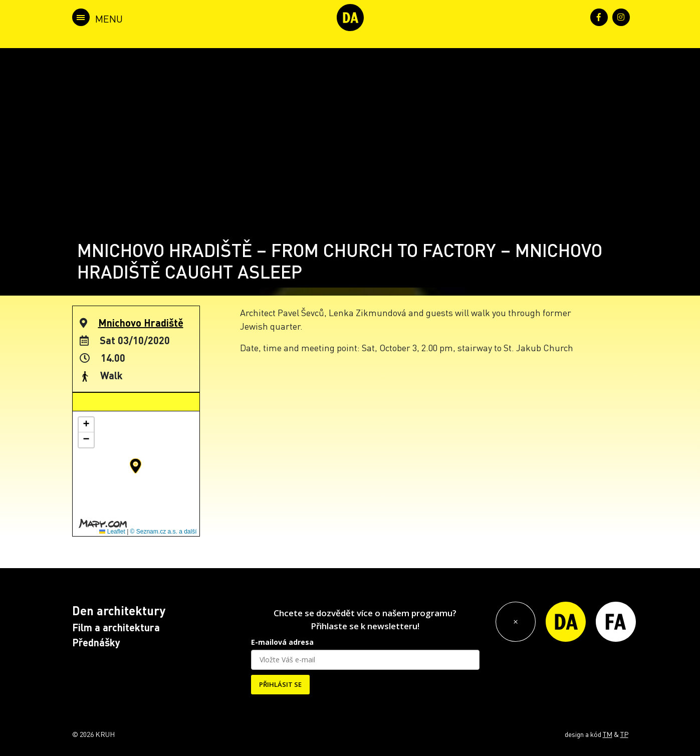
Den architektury (119, 610)
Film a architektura (116, 627)
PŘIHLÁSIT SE (280, 684)
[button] (136, 466)
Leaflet (112, 532)
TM (608, 734)
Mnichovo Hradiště (141, 323)
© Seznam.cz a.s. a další (164, 532)
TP (624, 734)
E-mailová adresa (282, 642)
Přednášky (96, 642)
